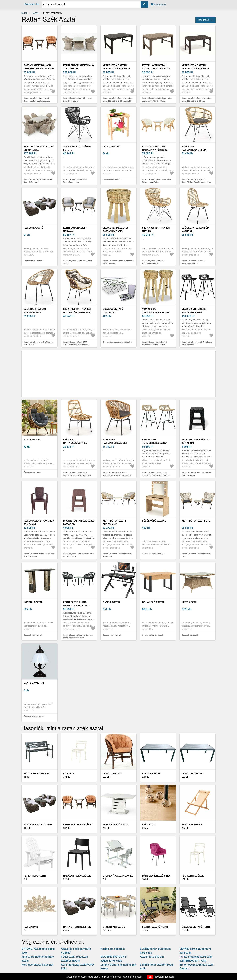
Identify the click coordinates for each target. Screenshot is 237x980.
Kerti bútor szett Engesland (114, 522)
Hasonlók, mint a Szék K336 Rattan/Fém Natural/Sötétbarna (76, 343)
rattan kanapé (33, 228)
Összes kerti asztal (190, 635)
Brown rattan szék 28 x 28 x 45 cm (79, 522)
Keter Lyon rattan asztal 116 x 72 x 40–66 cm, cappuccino (156, 69)
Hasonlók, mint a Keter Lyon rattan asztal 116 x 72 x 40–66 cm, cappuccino (157, 101)
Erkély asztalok (193, 773)
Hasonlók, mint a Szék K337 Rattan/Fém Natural (194, 262)
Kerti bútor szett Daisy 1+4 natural (79, 67)
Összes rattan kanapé (33, 261)
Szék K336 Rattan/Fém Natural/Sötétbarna (77, 311)
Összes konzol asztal (33, 635)
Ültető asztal (112, 146)
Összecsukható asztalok (113, 311)
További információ (165, 977)
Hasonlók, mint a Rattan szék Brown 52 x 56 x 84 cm (39, 555)
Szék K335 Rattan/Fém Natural (156, 229)
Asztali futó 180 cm (152, 957)
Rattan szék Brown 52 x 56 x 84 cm (39, 522)
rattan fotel (32, 440)
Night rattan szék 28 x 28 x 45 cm (196, 441)
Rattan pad (31, 927)
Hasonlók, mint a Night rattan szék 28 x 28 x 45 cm (196, 474)
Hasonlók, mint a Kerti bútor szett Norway (77, 262)
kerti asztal (190, 602)
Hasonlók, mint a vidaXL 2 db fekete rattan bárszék (197, 343)
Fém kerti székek (193, 876)
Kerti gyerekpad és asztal (37, 965)
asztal (35, 13)
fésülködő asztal (154, 521)
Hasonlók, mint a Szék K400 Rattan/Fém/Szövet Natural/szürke (117, 474)
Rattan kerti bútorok (38, 825)
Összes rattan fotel (32, 472)
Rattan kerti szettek (77, 927)
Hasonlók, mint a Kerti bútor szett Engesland (117, 555)
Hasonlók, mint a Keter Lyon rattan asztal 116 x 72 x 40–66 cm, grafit (118, 100)
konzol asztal (33, 602)
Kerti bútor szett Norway (75, 229)
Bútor (25, 13)
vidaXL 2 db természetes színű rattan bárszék (154, 443)
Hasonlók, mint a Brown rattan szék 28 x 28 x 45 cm (78, 555)
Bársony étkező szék (156, 876)
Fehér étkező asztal (116, 825)
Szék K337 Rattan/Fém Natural (195, 229)
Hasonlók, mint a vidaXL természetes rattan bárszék (118, 262)
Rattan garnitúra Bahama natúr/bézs (155, 148)
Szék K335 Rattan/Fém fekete (77, 148)
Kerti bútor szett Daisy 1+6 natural (39, 148)
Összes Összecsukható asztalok (116, 342)
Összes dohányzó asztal (152, 635)
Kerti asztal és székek (78, 825)
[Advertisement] (118, 373)
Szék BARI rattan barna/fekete (35, 311)
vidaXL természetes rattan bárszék (116, 229)
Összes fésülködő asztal (152, 554)
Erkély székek (112, 773)
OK (150, 977)
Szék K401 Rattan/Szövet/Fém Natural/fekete (75, 443)
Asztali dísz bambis (113, 949)
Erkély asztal (151, 773)
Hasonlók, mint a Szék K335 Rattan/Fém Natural (154, 262)
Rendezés (204, 20)
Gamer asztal (112, 602)
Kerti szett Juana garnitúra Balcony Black (76, 606)
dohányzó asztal (153, 602)
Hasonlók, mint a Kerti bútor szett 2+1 (196, 555)
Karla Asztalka (34, 683)
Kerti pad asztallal (37, 773)
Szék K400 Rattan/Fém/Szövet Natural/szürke (115, 443)
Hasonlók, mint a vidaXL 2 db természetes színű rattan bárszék (156, 474)
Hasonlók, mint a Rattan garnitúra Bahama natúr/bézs (157, 181)
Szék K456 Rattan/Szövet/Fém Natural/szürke (194, 150)
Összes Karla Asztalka (33, 716)
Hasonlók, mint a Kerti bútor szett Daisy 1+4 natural (77, 100)
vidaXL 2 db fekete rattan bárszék (194, 311)
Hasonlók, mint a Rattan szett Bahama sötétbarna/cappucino (37, 100)
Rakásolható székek (77, 876)
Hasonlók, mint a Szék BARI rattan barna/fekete (38, 343)
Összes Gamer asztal (112, 635)
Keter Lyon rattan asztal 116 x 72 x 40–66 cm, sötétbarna (196, 69)
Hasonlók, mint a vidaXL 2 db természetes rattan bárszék (155, 343)
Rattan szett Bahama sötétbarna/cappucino (39, 67)
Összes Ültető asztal (111, 179)
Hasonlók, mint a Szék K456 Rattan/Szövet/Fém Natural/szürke (196, 181)
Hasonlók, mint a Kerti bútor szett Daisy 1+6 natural (38, 181)
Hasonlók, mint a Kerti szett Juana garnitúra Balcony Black (78, 636)
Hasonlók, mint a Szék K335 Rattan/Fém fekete (75, 181)
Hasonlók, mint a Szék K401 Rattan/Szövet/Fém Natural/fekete (77, 474)
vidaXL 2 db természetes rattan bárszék (155, 312)
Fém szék (69, 773)
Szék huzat (149, 825)
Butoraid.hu (32, 4)
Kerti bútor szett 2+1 (196, 521)
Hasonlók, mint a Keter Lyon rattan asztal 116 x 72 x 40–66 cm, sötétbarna (197, 101)
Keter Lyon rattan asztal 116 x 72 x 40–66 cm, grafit (117, 69)
